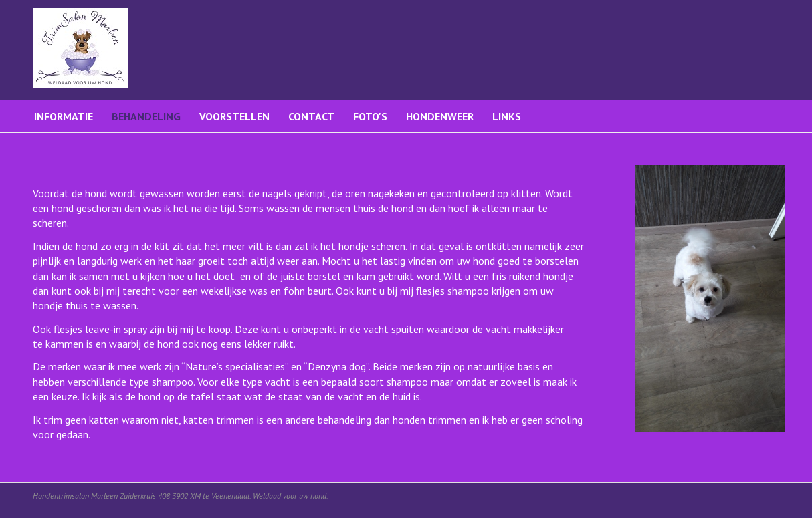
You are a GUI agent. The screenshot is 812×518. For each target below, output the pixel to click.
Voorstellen (234, 116)
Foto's (370, 116)
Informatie (64, 116)
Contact (311, 116)
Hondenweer (440, 116)
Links (507, 116)
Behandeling (146, 116)
